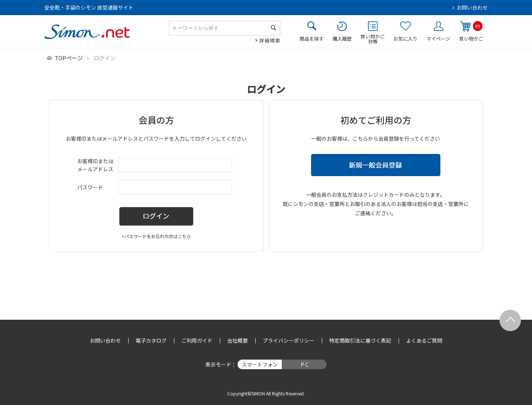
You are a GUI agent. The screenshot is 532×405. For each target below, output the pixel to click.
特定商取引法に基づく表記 (360, 340)
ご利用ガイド (197, 340)
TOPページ (69, 58)
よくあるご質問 (424, 340)
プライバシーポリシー (289, 340)
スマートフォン (260, 364)
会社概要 (238, 340)
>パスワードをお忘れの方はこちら (156, 236)
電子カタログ (151, 340)
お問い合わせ (472, 7)
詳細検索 (270, 40)
